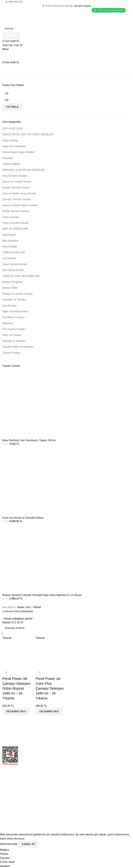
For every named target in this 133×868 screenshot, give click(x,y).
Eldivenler (8, 323)
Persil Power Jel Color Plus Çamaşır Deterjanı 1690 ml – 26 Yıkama (50, 688)
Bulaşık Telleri (10, 288)
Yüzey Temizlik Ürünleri (15, 223)
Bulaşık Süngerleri (13, 282)
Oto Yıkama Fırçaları (14, 329)
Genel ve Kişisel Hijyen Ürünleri (20, 205)
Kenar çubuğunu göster (18, 619)
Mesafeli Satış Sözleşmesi (84, 792)
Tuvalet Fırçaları (11, 353)
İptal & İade (75, 786)
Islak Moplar (9, 235)
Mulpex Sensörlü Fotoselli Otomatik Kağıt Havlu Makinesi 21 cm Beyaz (42, 595)
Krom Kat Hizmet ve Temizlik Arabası (23, 518)
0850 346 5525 (14, 2)
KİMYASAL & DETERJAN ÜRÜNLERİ (24, 170)
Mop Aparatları (11, 241)
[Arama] (66, 29)
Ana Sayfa (8, 607)
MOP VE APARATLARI (15, 229)
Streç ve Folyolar (12, 335)
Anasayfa (74, 730)
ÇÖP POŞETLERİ (13, 129)
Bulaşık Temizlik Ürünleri (16, 188)
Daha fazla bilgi (9, 844)
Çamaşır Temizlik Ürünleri (17, 199)
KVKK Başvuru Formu (81, 798)
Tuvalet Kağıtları (12, 164)
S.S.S (72, 759)
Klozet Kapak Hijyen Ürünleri (18, 152)
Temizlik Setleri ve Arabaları (18, 347)
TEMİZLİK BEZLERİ (14, 252)
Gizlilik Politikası (78, 780)
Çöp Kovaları (10, 306)
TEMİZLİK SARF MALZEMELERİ (21, 276)
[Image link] (33, 733)
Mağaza (73, 736)
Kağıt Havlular (10, 140)
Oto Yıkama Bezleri (13, 270)
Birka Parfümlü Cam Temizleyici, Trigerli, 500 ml (29, 440)
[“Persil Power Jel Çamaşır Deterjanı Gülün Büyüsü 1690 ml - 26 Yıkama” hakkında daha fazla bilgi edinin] (16, 712)
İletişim (73, 753)
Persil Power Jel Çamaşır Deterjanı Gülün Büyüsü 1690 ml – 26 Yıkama (16, 688)
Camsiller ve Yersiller (14, 300)
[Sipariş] (66, 628)
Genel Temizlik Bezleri (15, 264)
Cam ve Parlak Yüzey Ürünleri (19, 193)
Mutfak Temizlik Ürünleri (16, 211)
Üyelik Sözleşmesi (79, 804)
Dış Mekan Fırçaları (13, 317)
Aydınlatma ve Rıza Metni (83, 810)
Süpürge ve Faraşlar (14, 341)
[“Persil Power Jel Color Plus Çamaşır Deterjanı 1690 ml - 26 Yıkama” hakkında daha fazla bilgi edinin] (49, 712)
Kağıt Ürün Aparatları (14, 146)
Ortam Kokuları (11, 217)
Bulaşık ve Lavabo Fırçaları (18, 294)
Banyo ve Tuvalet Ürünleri (17, 182)
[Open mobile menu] (6, 49)
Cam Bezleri (9, 258)
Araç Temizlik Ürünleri (14, 176)
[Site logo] (22, 19)
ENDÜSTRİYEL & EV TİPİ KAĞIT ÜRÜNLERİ (28, 134)
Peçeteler (8, 158)
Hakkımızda (75, 748)
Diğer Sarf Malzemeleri (15, 311)
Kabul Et (29, 844)
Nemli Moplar (10, 247)
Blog (71, 742)
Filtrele (12, 107)
